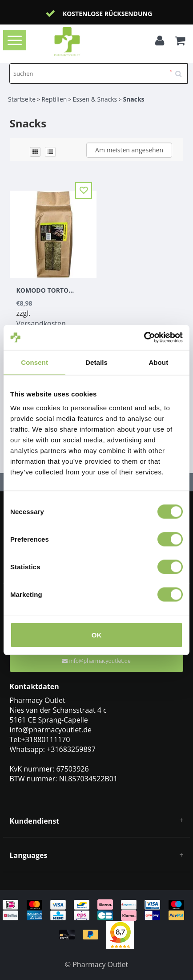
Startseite (22, 99)
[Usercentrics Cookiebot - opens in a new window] (144, 338)
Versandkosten (41, 323)
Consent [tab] (34, 362)
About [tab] (158, 362)
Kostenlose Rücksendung (107, 14)
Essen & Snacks (95, 99)
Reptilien (54, 99)
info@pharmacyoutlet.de (96, 661)
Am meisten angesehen (129, 150)
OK (97, 635)
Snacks (133, 99)
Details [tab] (96, 362)
